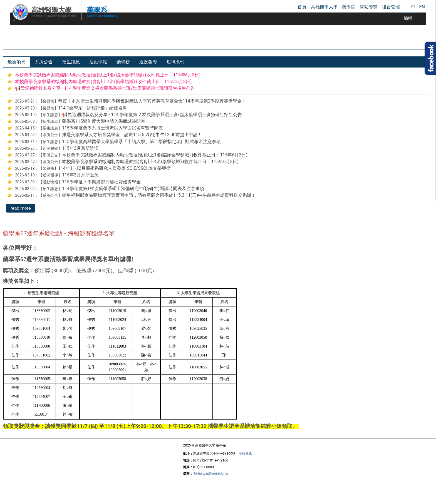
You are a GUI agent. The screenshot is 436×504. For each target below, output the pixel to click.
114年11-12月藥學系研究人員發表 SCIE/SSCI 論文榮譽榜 (114, 168)
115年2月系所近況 (80, 175)
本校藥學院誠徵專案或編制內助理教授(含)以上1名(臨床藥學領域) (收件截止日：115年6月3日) (108, 75)
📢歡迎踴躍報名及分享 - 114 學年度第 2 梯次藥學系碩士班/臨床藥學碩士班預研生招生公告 (105, 88)
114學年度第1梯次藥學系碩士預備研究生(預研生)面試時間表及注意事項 (133, 189)
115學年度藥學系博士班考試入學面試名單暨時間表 (112, 128)
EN (422, 7)
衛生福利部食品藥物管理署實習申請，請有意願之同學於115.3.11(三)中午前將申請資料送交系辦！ (159, 195)
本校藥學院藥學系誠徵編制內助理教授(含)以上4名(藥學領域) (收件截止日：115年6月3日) (103, 82)
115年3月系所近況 (80, 148)
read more (21, 208)
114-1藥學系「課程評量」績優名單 (93, 108)
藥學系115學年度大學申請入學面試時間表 (104, 121)
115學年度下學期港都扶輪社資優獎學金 (101, 182)
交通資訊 (245, 454)
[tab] (16, 62)
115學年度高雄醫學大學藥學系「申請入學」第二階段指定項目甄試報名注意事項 (141, 142)
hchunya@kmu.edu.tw (211, 473)
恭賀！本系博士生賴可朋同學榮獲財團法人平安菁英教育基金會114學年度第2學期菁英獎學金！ (152, 101)
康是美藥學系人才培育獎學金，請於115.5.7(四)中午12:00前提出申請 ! (131, 135)
